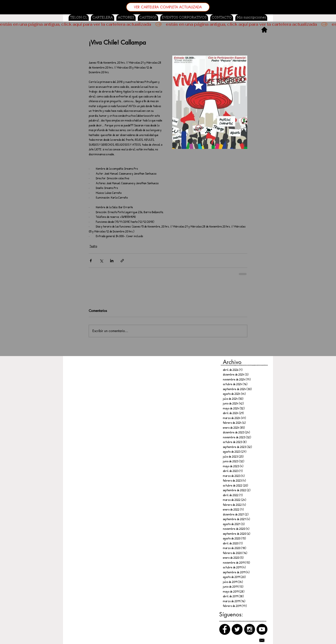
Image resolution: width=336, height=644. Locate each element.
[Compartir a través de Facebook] (91, 261)
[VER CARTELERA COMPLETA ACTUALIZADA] (168, 7)
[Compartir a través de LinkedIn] (112, 261)
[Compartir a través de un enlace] (122, 261)
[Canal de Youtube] (262, 629)
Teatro (93, 246)
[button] (148, 18)
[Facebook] (225, 629)
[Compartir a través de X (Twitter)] (101, 261)
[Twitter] (237, 629)
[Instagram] (250, 629)
